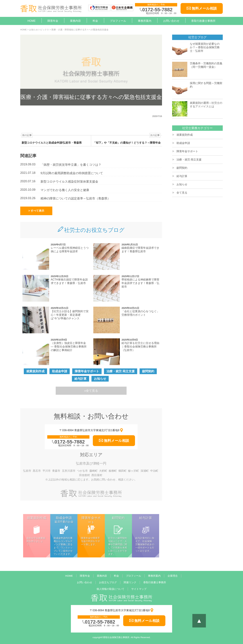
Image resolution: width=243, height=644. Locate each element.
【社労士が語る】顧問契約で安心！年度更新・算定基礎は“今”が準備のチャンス (70, 315)
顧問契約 (148, 371)
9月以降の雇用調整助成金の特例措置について (72, 173)
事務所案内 (145, 21)
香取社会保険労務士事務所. (117, 637)
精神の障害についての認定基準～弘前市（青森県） (75, 198)
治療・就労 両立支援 (121, 371)
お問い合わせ (171, 21)
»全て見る (91, 391)
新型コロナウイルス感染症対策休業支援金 (69, 182)
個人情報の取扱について (110, 589)
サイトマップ (139, 589)
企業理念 (173, 576)
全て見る (182, 193)
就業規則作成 (35, 371)
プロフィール (118, 21)
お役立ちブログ (108, 582)
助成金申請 (60, 371)
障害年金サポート (87, 371)
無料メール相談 (204, 8)
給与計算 (80, 379)
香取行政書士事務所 (203, 21)
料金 (95, 21)
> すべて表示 (36, 211)
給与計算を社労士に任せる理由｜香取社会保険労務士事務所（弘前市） (140, 347)
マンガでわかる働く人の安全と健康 (65, 190)
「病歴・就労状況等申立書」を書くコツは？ (71, 165)
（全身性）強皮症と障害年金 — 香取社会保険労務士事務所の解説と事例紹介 (69, 347)
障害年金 (53, 21)
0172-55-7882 (157, 10)
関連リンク (130, 582)
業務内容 (75, 21)
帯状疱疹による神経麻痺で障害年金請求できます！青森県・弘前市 (140, 283)
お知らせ (100, 379)
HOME (32, 21)
